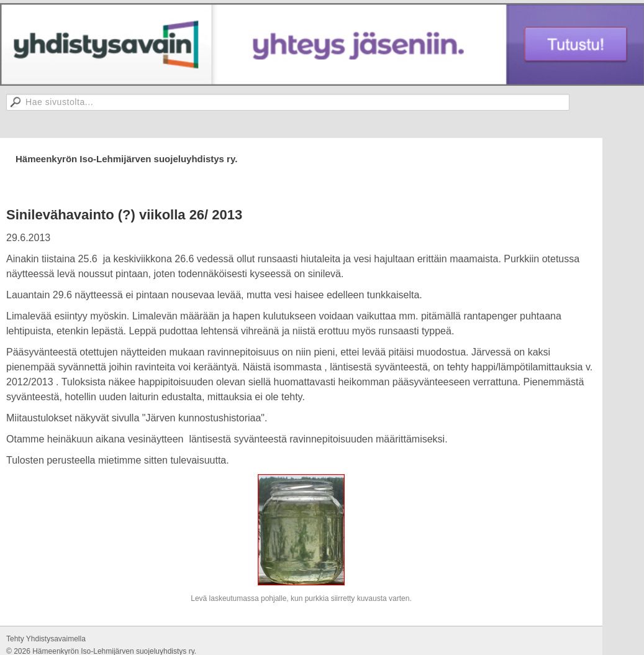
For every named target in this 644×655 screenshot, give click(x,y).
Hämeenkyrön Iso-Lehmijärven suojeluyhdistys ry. (126, 159)
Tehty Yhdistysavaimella (46, 639)
